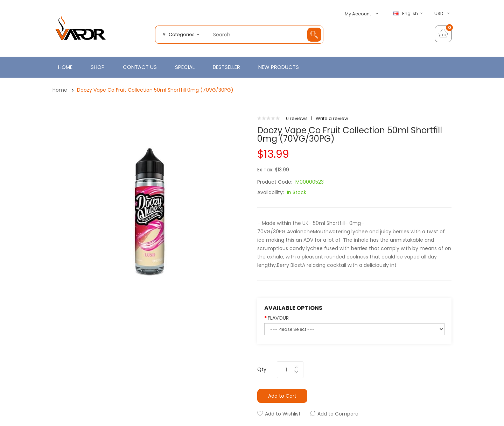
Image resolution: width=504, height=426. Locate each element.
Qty (262, 369)
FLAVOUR (278, 318)
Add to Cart (282, 396)
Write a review (332, 118)
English (409, 14)
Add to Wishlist (283, 414)
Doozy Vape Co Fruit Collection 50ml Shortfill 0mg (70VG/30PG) (155, 90)
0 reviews (297, 118)
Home (60, 90)
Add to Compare (338, 414)
